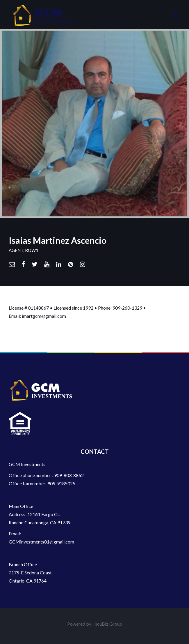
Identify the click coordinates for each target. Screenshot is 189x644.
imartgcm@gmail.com (44, 316)
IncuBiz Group (108, 624)
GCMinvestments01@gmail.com (41, 542)
